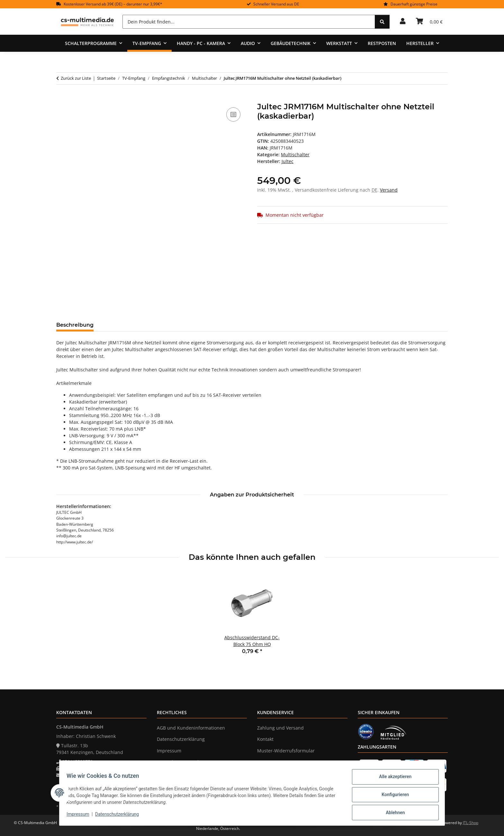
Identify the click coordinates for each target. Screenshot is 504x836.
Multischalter (295, 154)
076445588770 (77, 762)
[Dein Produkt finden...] (249, 22)
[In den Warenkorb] (61, 99)
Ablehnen (392, 813)
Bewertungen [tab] (122, 325)
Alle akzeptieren (392, 780)
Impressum (81, 816)
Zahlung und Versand (280, 728)
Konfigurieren (392, 796)
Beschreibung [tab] (75, 325)
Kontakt (265, 739)
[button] (403, 22)
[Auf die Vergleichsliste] (233, 114)
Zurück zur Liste (76, 78)
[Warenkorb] (429, 22)
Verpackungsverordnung (183, 762)
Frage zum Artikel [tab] (175, 325)
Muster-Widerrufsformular (286, 751)
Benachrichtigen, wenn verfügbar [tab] (254, 325)
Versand (389, 190)
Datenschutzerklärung (120, 816)
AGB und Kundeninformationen (191, 728)
